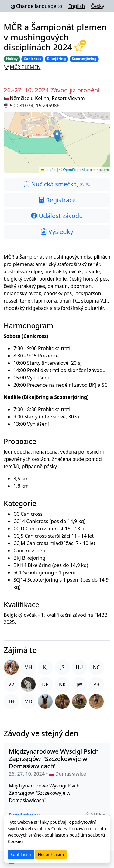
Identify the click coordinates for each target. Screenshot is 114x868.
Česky (98, 6)
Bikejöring (57, 59)
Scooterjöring (84, 59)
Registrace (57, 200)
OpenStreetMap (76, 170)
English (77, 6)
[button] (57, 142)
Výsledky (57, 232)
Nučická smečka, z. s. (57, 184)
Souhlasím (21, 854)
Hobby (12, 59)
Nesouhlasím (51, 854)
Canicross (32, 59)
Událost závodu (57, 216)
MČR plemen (25, 67)
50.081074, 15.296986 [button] (35, 106)
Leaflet (48, 170)
